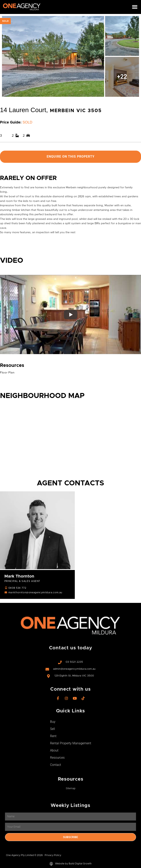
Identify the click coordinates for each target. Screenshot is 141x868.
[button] (135, 7)
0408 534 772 (17, 588)
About (54, 751)
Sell (53, 729)
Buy (53, 722)
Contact (56, 765)
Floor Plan (7, 373)
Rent (53, 736)
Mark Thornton (19, 576)
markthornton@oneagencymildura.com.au (35, 593)
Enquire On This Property (71, 157)
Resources (57, 758)
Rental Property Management (71, 743)
